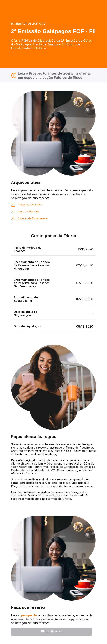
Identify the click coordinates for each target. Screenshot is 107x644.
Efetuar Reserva (51, 631)
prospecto (29, 615)
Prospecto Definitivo (30, 205)
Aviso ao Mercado (29, 211)
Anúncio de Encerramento (33, 218)
